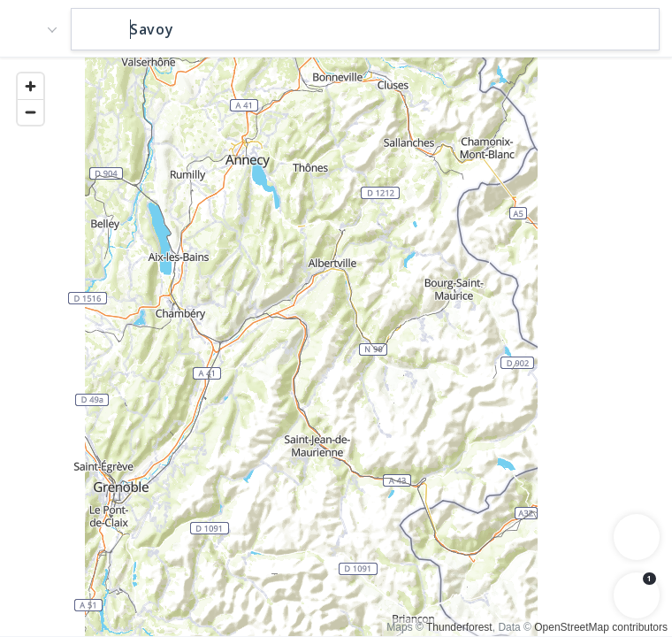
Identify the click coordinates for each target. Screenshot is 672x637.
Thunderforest (459, 627)
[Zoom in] (31, 86)
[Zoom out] (31, 112)
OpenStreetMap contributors (601, 627)
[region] (336, 346)
